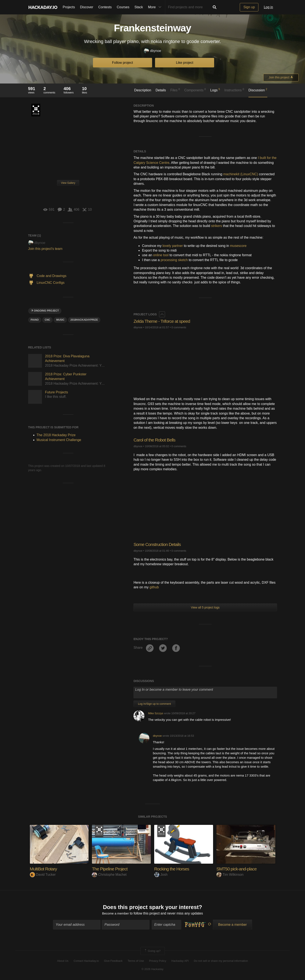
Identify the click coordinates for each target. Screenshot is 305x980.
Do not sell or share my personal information (221, 961)
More (156, 7)
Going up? (152, 951)
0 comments (179, 327)
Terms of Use (136, 961)
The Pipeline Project (111, 869)
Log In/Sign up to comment (154, 704)
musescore (238, 246)
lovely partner (173, 246)
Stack (139, 7)
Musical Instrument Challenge (59, 440)
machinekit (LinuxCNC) (241, 174)
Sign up (249, 7)
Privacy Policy (158, 961)
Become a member (116, 914)
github (154, 587)
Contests (105, 7)
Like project (185, 63)
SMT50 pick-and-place (238, 869)
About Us (63, 961)
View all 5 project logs (205, 607)
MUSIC (60, 320)
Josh (161, 875)
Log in (268, 7)
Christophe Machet (109, 875)
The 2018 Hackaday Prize (36, 110)
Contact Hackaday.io (86, 961)
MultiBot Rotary (44, 869)
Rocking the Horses (173, 869)
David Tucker (43, 875)
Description (143, 90)
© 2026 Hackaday (152, 970)
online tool (161, 255)
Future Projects (57, 392)
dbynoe (152, 51)
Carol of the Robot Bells (155, 440)
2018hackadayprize (84, 320)
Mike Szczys (156, 713)
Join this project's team (45, 249)
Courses (123, 7)
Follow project (123, 63)
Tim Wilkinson (230, 875)
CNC (47, 320)
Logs (215, 90)
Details (161, 90)
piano (35, 320)
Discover (87, 7)
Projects (69, 7)
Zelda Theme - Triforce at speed (163, 321)
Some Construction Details (158, 544)
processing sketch (174, 260)
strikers (217, 226)
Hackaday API (180, 961)
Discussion (258, 90)
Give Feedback (113, 961)
